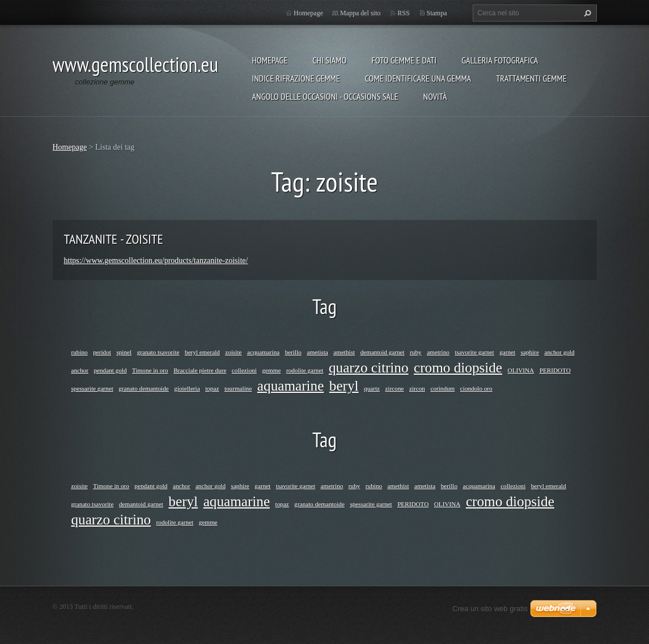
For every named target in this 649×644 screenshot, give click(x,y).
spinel (124, 352)
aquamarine (290, 386)
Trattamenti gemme (531, 78)
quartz (372, 388)
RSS (403, 13)
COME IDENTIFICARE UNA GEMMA (418, 78)
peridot (102, 352)
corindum (442, 388)
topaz (212, 388)
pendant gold (110, 370)
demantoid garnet (383, 352)
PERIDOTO (555, 370)
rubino (80, 352)
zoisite (233, 352)
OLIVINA (521, 370)
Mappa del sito (360, 13)
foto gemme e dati (404, 60)
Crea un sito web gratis (490, 609)
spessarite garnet (92, 388)
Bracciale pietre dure (200, 370)
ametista (317, 352)
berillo (293, 352)
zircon (417, 388)
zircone (395, 388)
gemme (271, 370)
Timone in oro (150, 370)
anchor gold (559, 352)
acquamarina (263, 352)
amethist (344, 352)
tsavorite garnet (474, 352)
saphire (530, 352)
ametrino (438, 352)
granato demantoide (144, 388)
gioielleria (187, 388)
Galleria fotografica (500, 60)
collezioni (244, 370)
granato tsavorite (158, 352)
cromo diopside (458, 368)
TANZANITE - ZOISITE (114, 239)
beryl (344, 386)
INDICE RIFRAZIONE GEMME (296, 78)
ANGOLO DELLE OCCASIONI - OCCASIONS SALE (325, 96)
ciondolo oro (476, 388)
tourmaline (238, 388)
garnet (507, 352)
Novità (435, 96)
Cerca (586, 13)
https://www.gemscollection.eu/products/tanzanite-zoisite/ (156, 260)
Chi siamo (329, 60)
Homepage (270, 60)
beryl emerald (202, 352)
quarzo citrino (369, 368)
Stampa (437, 13)
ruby (416, 352)
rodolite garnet (305, 370)
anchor (80, 370)
